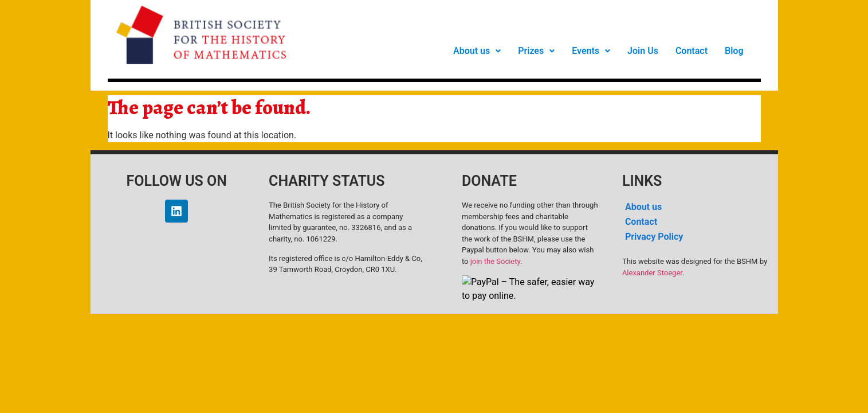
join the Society (495, 261)
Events (591, 51)
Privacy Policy (654, 237)
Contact (692, 51)
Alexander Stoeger (652, 273)
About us (477, 51)
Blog (734, 51)
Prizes (536, 51)
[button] (477, 51)
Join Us (643, 51)
